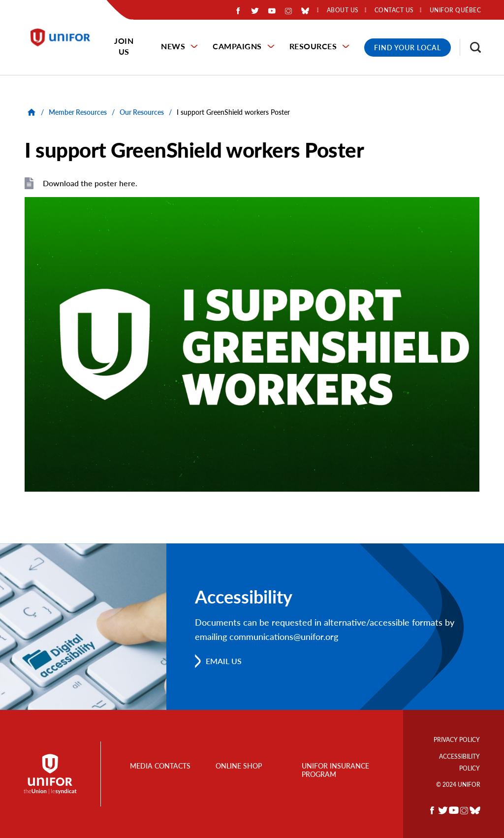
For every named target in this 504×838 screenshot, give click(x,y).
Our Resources (142, 112)
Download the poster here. (90, 183)
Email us (224, 661)
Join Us (124, 46)
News (173, 46)
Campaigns (237, 46)
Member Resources (78, 112)
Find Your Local (408, 48)
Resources (313, 46)
